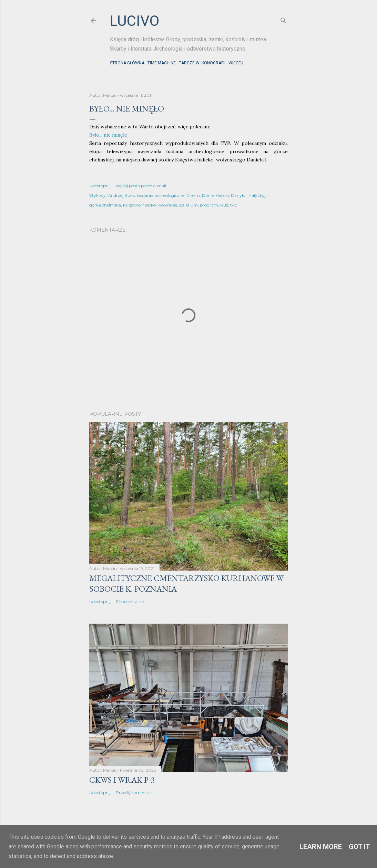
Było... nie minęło (108, 135)
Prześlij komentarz (135, 792)
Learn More (321, 847)
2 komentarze (130, 601)
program (209, 205)
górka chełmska (105, 205)
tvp (234, 205)
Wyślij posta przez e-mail (141, 186)
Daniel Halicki (215, 195)
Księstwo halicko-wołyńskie (150, 205)
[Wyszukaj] (284, 19)
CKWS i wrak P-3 (122, 780)
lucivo (135, 21)
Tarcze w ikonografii (202, 63)
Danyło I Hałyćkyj (248, 195)
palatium (188, 205)
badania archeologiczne (161, 195)
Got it (359, 847)
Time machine (162, 63)
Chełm (193, 195)
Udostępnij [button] (100, 186)
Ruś (224, 205)
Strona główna (127, 63)
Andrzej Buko (121, 195)
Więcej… (237, 63)
